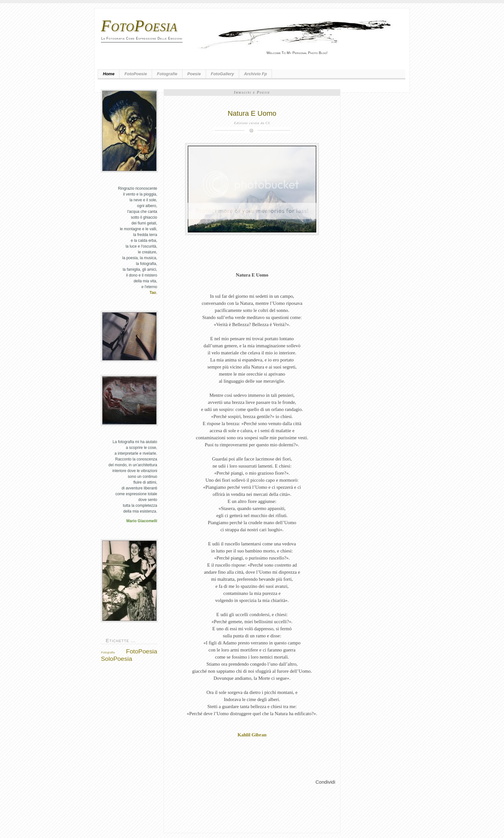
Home (109, 74)
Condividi (325, 782)
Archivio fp (256, 74)
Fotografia (108, 652)
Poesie (194, 74)
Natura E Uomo (252, 113)
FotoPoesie (136, 74)
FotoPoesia (139, 26)
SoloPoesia (117, 659)
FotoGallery (222, 74)
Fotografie (167, 74)
